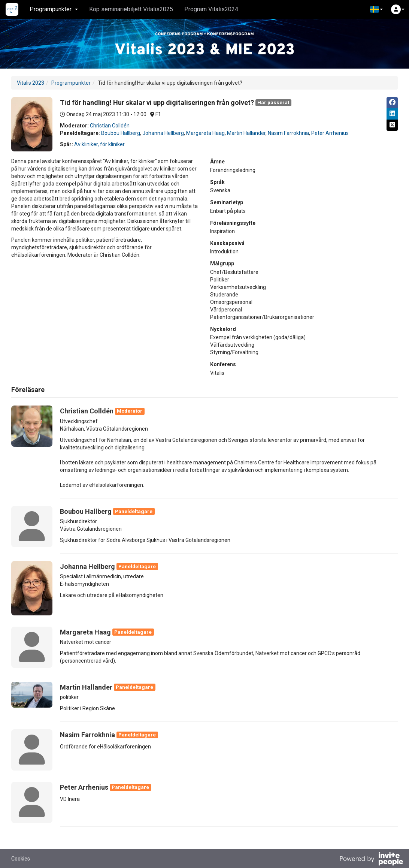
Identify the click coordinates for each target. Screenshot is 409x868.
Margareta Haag (205, 133)
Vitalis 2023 (31, 83)
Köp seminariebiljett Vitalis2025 (131, 9)
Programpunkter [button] (54, 9)
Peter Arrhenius (330, 133)
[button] (376, 9)
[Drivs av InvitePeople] (371, 860)
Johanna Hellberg (163, 133)
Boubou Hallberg (121, 133)
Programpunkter (71, 83)
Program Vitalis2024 (211, 9)
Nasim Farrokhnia (288, 133)
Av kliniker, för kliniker (99, 144)
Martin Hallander (246, 133)
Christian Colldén (110, 126)
